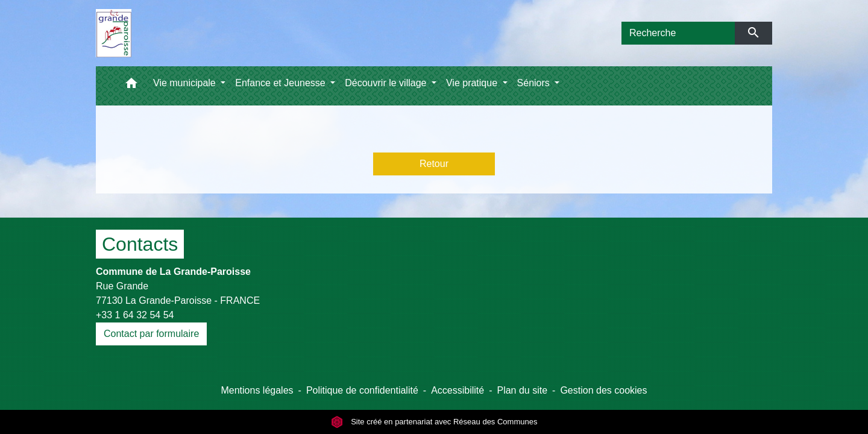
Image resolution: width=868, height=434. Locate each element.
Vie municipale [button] (186, 83)
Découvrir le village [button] (387, 83)
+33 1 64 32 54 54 (135, 315)
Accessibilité (458, 390)
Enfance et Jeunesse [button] (281, 83)
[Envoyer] (754, 33)
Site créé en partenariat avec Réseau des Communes (434, 422)
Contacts (140, 244)
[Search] (678, 33)
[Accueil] (114, 33)
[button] (131, 86)
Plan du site (522, 390)
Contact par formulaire (151, 334)
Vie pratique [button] (473, 83)
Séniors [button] (535, 83)
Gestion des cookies (603, 390)
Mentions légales (257, 390)
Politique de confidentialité (362, 390)
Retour (434, 164)
